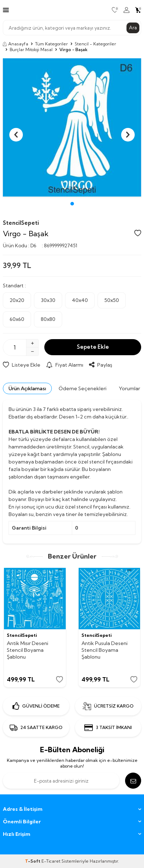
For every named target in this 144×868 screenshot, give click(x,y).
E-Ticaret (51, 861)
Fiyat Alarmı (65, 365)
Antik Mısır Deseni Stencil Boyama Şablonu (28, 650)
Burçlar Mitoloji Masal (31, 49)
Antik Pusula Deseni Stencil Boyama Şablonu (105, 650)
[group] (72, 127)
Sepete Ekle (93, 347)
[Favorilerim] (115, 10)
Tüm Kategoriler (51, 44)
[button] (72, 204)
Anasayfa (16, 44)
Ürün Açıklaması (27, 388)
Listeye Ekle (22, 365)
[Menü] (6, 10)
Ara (133, 28)
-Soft (33, 861)
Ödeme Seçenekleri (83, 388)
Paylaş (101, 365)
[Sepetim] (138, 10)
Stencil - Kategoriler (95, 44)
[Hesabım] (126, 10)
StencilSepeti (21, 223)
